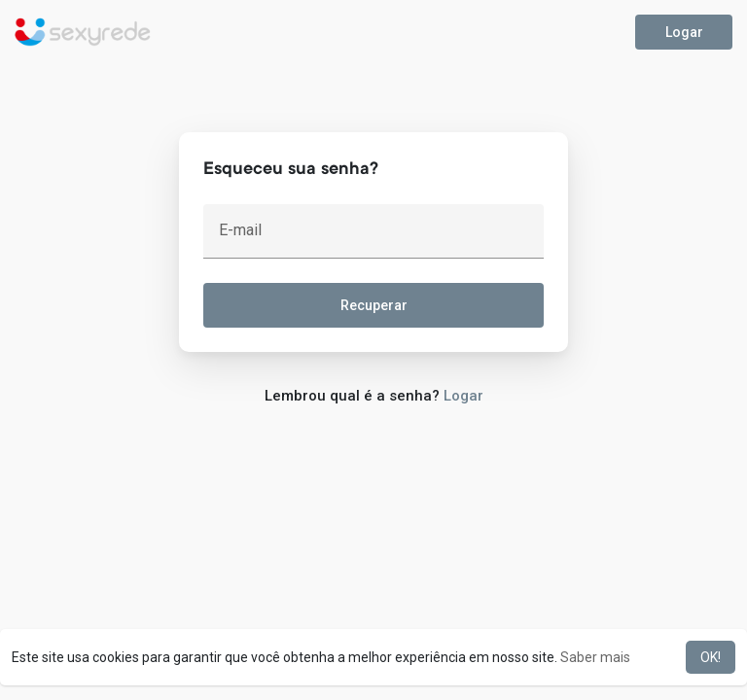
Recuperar (374, 305)
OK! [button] (711, 657)
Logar (684, 32)
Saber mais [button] (595, 657)
